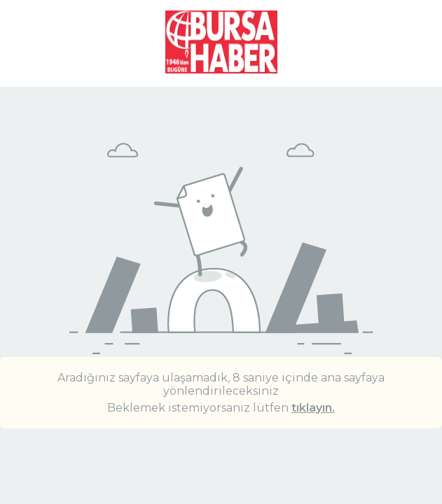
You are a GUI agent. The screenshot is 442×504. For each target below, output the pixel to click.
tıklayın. (313, 408)
